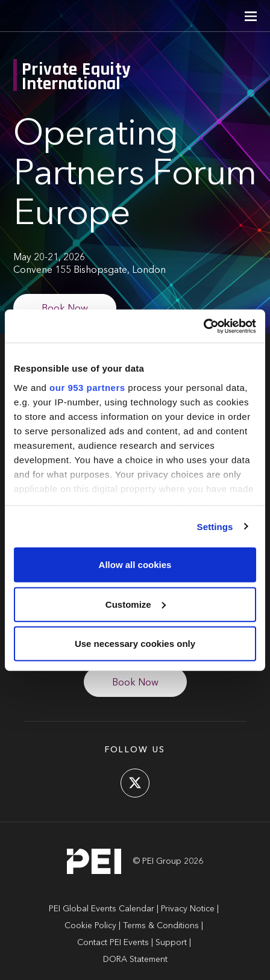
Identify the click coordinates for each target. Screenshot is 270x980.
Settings (215, 526)
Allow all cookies (135, 565)
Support (171, 943)
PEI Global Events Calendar (102, 909)
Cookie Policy (90, 926)
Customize (136, 604)
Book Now (65, 309)
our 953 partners (87, 387)
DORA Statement (135, 960)
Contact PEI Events (113, 943)
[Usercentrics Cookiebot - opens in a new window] (203, 326)
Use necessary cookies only (135, 644)
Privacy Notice (188, 909)
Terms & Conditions (161, 926)
